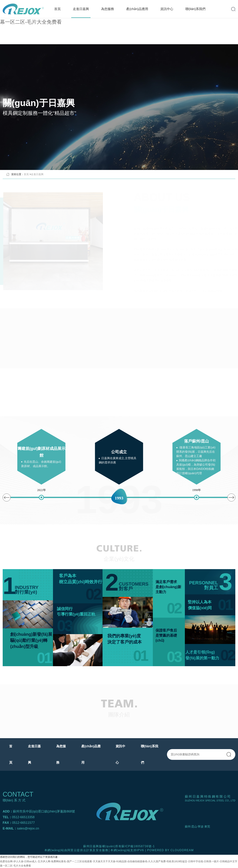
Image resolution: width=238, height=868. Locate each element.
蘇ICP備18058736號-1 (138, 846)
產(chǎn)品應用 (137, 9)
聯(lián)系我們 (195, 9)
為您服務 (108, 9)
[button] (231, 497)
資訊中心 (167, 9)
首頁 (57, 9)
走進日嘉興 (81, 9)
